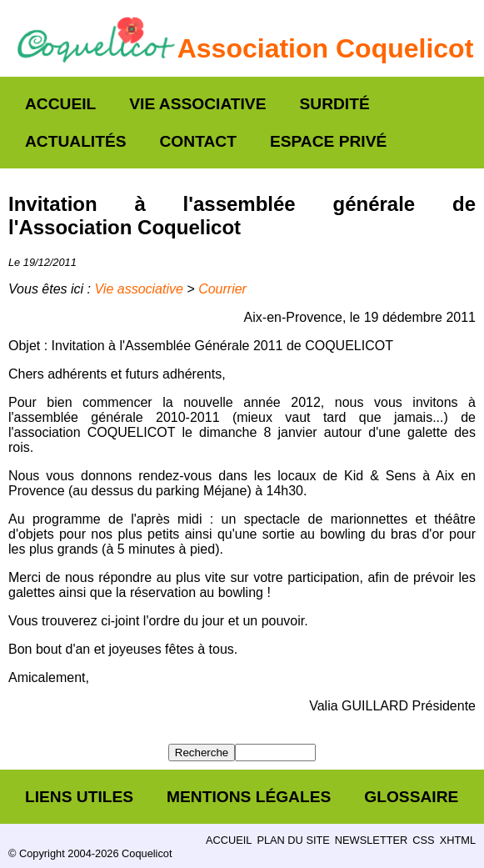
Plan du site (293, 840)
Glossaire (411, 797)
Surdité (334, 104)
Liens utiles (79, 797)
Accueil (60, 104)
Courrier (222, 289)
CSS (423, 840)
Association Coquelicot (326, 48)
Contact (198, 141)
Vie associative (197, 104)
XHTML (458, 840)
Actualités (76, 141)
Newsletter (371, 840)
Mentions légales (249, 797)
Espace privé (328, 141)
